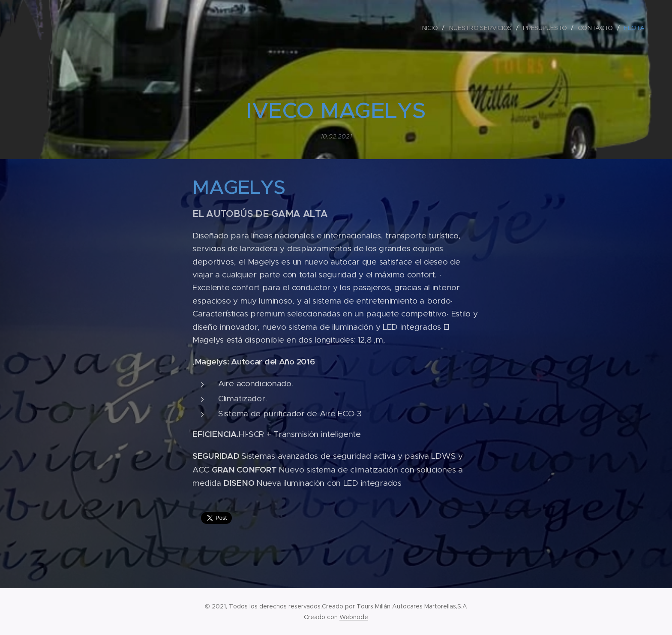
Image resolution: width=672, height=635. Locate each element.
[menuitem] (430, 28)
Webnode (354, 617)
